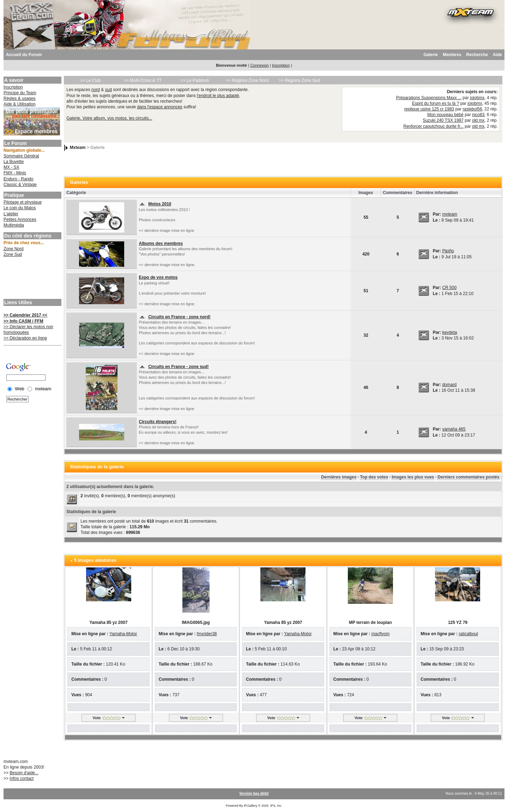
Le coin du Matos (20, 208)
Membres (452, 55)
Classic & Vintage (20, 185)
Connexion (259, 65)
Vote (96, 718)
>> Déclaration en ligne (25, 338)
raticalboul (468, 634)
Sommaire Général (21, 156)
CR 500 (449, 288)
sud (108, 90)
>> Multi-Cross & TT (143, 80)
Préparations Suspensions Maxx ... (429, 98)
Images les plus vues (413, 477)
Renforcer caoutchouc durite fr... (433, 126)
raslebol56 (472, 109)
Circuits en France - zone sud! (178, 367)
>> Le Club (90, 80)
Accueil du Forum (24, 55)
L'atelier (11, 214)
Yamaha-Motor (123, 634)
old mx (478, 120)
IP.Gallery (250, 806)
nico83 (478, 115)
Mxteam (78, 148)
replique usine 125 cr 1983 (429, 109)
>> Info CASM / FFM (23, 321)
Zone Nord (14, 249)
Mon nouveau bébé (445, 115)
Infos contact (22, 778)
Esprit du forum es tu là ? (436, 103)
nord (96, 90)
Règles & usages (20, 98)
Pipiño (448, 251)
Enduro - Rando (19, 179)
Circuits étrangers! (158, 422)
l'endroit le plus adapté (218, 96)
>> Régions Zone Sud (299, 80)
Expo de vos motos (158, 277)
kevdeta (449, 332)
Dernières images (339, 477)
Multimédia (14, 225)
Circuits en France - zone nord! (179, 317)
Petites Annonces (20, 219)
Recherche (477, 55)
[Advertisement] (32, 279)
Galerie (431, 55)
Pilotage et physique (23, 202)
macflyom (380, 634)
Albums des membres (161, 243)
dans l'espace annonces (159, 107)
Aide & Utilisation (20, 104)
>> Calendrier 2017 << (25, 315)
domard (449, 385)
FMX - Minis (15, 173)
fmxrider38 (207, 634)
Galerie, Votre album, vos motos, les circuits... (109, 118)
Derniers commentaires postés (468, 477)
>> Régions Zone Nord (247, 80)
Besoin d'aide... (24, 773)
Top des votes (374, 477)
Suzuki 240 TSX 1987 (443, 120)
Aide (497, 55)
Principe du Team (20, 93)
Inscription (281, 65)
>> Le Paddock (195, 80)
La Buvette (14, 162)
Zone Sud (13, 254)
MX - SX (11, 167)
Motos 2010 (160, 204)
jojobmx (477, 98)
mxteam (450, 214)
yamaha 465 (454, 429)
